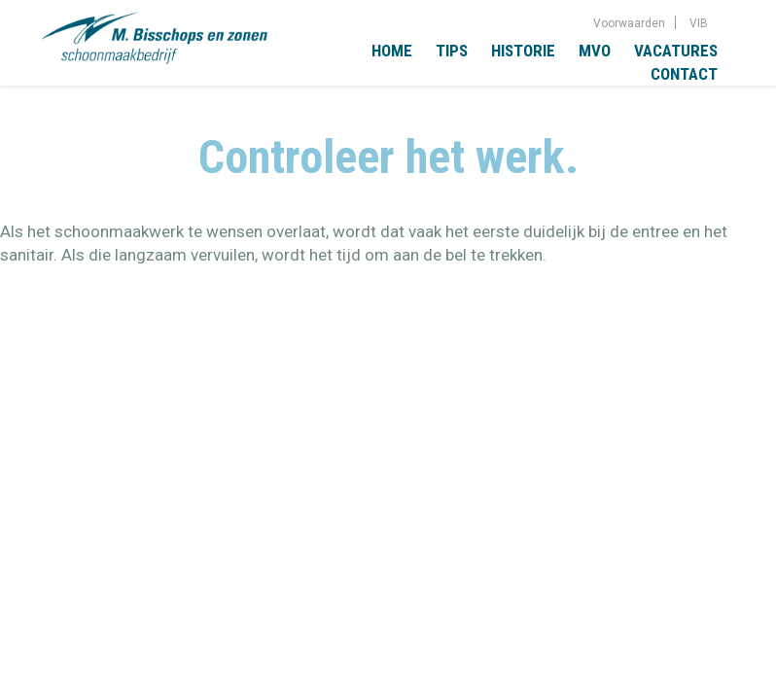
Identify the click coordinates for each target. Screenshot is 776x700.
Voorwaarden (629, 23)
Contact (684, 74)
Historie (523, 51)
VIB (699, 23)
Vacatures (676, 51)
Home (392, 51)
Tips (452, 51)
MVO (595, 51)
